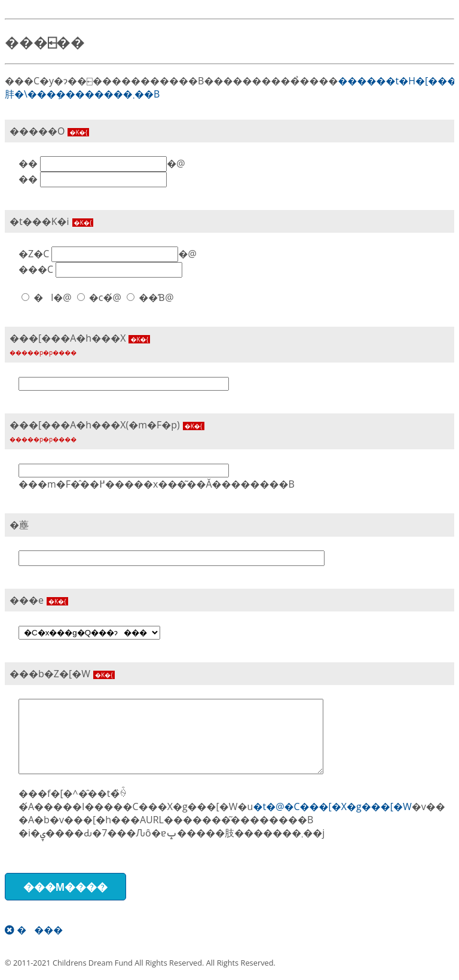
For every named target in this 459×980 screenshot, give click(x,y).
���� (34, 930)
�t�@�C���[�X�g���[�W (332, 806)
